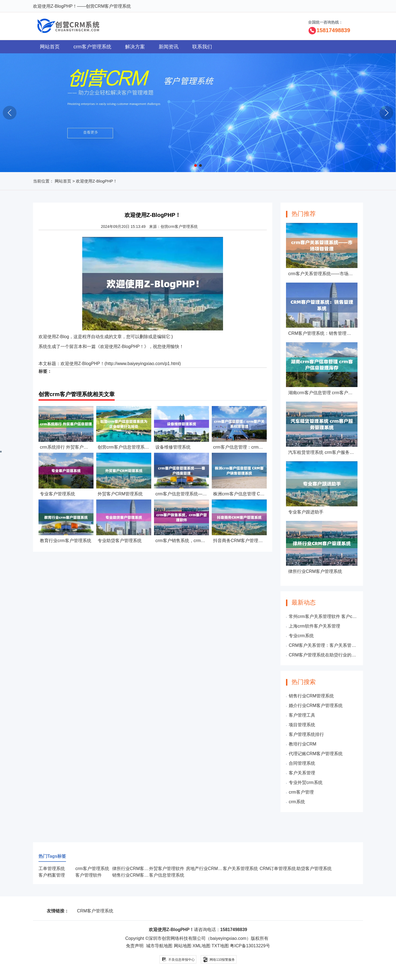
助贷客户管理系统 (314, 869)
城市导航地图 (159, 946)
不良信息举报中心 (178, 960)
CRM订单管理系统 (278, 869)
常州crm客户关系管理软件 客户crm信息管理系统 (323, 616)
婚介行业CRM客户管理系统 (316, 706)
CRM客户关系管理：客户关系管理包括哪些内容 (323, 645)
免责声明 (135, 946)
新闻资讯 (169, 47)
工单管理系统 (52, 869)
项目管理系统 (302, 725)
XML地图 (201, 946)
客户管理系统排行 (306, 734)
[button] (196, 165)
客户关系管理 (302, 773)
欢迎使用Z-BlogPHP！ (82, 364)
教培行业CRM (302, 744)
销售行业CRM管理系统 (311, 696)
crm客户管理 (301, 792)
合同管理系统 (302, 763)
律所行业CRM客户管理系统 (139, 869)
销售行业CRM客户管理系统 (139, 875)
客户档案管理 (52, 875)
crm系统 (297, 802)
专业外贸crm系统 (306, 782)
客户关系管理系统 (240, 869)
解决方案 (135, 47)
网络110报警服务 (218, 959)
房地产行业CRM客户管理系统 (215, 869)
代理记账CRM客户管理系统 (316, 754)
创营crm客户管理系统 (179, 227)
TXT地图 (220, 946)
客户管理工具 (302, 715)
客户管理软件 (89, 875)
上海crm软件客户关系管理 (314, 626)
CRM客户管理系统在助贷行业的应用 (323, 655)
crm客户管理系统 (92, 47)
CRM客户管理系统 (95, 911)
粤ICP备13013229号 (250, 946)
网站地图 (183, 946)
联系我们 (202, 47)
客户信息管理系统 (167, 875)
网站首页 (50, 47)
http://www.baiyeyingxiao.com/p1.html (143, 364)
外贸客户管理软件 (167, 869)
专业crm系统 (301, 636)
